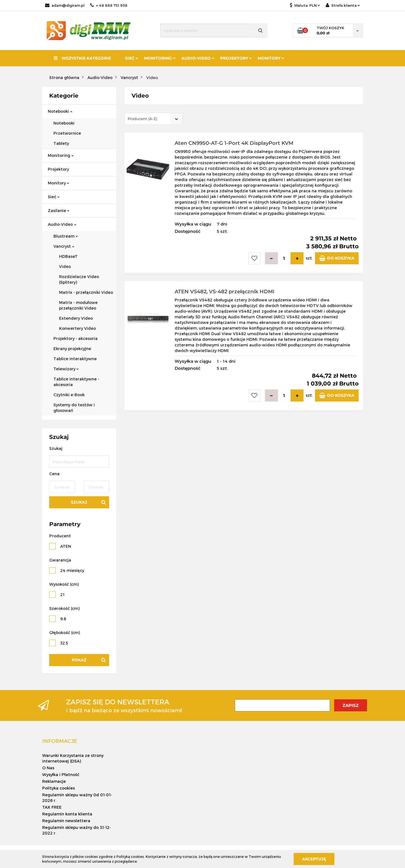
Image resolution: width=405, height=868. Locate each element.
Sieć (132, 58)
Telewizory (66, 369)
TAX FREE (52, 807)
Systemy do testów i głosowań (74, 408)
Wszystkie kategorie (82, 58)
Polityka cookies (58, 788)
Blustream (66, 236)
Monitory (271, 58)
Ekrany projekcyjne (72, 349)
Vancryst (64, 246)
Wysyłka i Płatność (61, 775)
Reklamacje (54, 781)
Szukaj (79, 502)
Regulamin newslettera (66, 821)
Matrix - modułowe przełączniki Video (78, 305)
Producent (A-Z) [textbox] (142, 119)
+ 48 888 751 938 (109, 5)
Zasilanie (59, 210)
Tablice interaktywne (75, 359)
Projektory (236, 58)
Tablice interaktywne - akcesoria (76, 382)
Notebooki (60, 111)
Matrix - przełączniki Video (86, 292)
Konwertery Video (77, 328)
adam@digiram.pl (65, 5)
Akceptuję (314, 859)
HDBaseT (68, 256)
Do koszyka (337, 258)
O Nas (48, 768)
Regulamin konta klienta (67, 814)
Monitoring (160, 58)
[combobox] (154, 119)
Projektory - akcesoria (76, 338)
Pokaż (79, 660)
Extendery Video (76, 318)
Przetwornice (67, 133)
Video (65, 266)
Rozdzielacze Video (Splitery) (79, 279)
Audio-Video (198, 58)
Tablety (61, 143)
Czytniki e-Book (69, 395)
